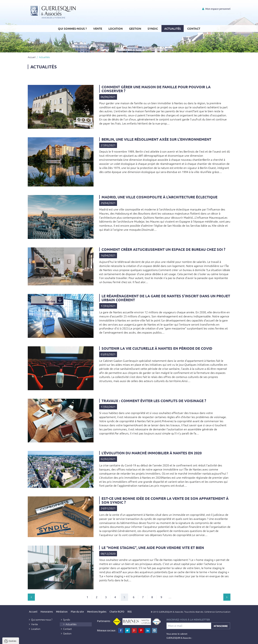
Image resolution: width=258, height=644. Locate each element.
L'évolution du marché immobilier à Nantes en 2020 (152, 453)
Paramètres (69, 641)
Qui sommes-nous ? (72, 28)
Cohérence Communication (217, 612)
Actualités (173, 28)
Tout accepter (25, 641)
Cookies (12, 598)
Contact (194, 28)
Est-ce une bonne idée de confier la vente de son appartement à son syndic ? (165, 500)
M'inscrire (221, 626)
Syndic (153, 28)
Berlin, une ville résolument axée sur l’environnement (156, 139)
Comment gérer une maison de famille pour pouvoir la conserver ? (156, 89)
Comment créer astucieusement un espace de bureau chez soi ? (163, 249)
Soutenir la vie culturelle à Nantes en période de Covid (157, 348)
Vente (98, 28)
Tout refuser (48, 641)
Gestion (135, 28)
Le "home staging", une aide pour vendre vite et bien (153, 548)
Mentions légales (97, 612)
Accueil (32, 57)
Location (116, 28)
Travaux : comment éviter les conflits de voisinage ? (154, 401)
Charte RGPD (117, 612)
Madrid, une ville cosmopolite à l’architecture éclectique (159, 197)
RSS (130, 612)
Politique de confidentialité (21, 632)
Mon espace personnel (216, 9)
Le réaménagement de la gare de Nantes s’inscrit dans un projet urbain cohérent (166, 298)
